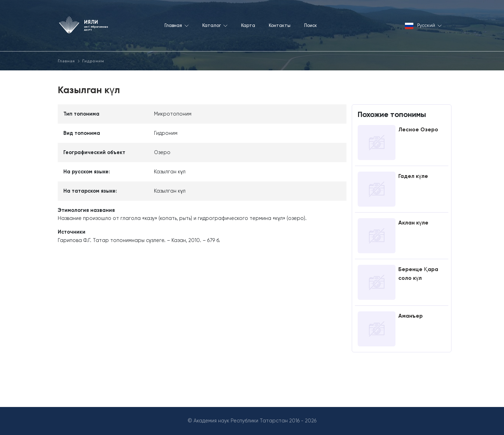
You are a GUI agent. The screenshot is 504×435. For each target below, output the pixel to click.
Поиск (311, 25)
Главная (66, 61)
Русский (423, 26)
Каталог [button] (215, 25)
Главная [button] (177, 25)
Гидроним (93, 61)
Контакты (280, 25)
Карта (248, 25)
